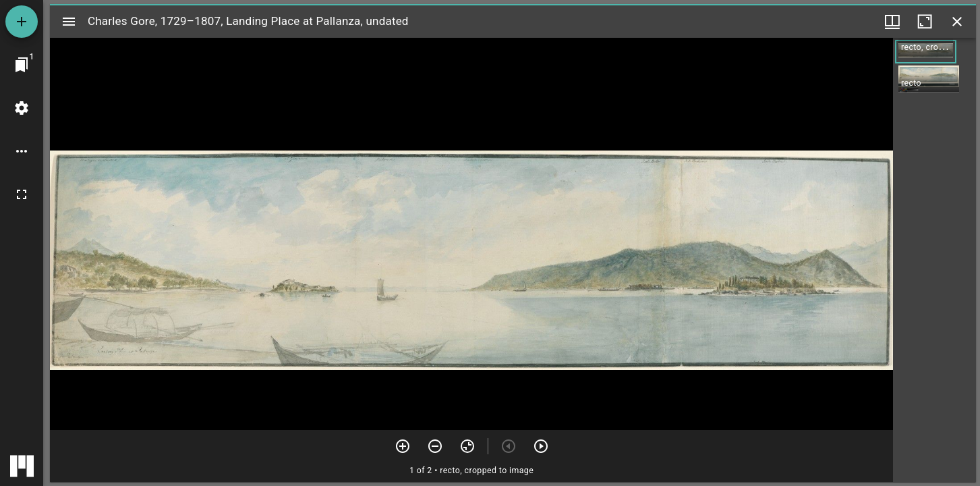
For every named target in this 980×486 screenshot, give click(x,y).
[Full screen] (22, 194)
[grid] (934, 260)
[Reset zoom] (467, 446)
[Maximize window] (925, 22)
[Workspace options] (22, 151)
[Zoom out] (435, 446)
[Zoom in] (403, 446)
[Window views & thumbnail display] (892, 22)
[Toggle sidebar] (69, 22)
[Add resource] (22, 22)
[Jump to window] (22, 65)
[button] (926, 52)
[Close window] (957, 22)
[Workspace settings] (22, 108)
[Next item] (541, 446)
